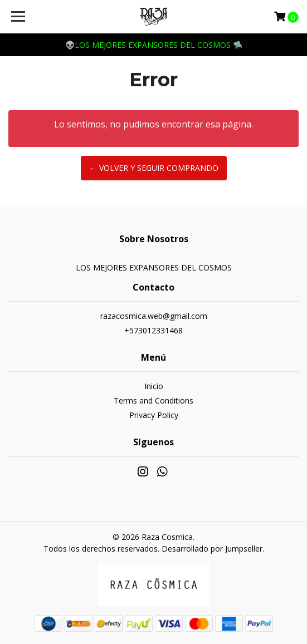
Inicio (154, 386)
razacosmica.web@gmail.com (154, 316)
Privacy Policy (154, 415)
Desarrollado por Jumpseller (212, 549)
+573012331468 (153, 330)
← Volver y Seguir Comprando (154, 168)
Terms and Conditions (153, 400)
